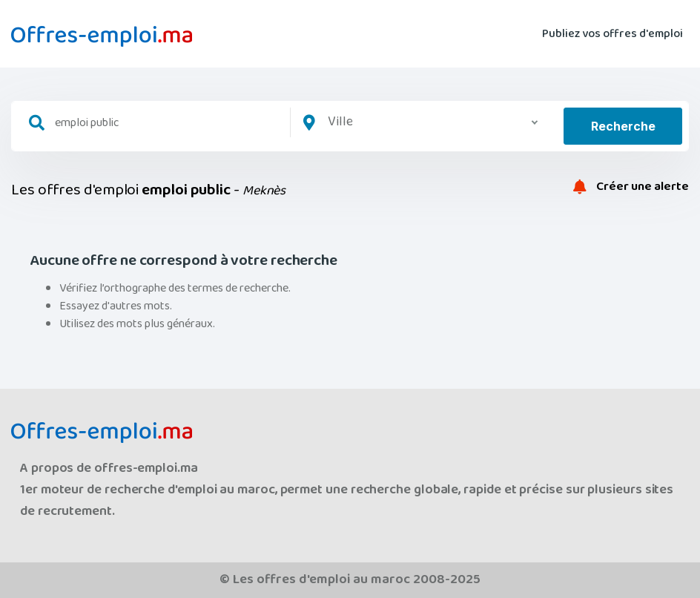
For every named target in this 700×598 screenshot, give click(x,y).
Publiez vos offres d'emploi (612, 34)
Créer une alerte (631, 187)
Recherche (623, 126)
